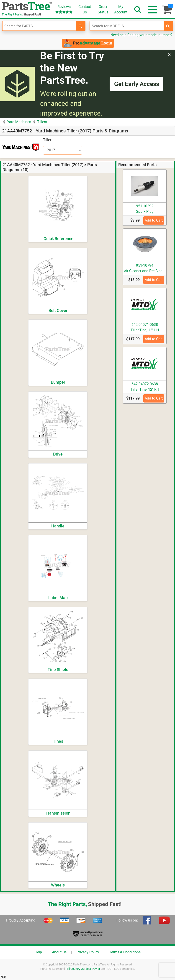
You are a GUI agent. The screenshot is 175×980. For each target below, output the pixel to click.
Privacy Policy (88, 952)
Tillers (42, 122)
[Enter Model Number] (127, 26)
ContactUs (85, 9)
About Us (59, 952)
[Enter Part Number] (39, 26)
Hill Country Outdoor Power (83, 969)
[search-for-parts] (80, 26)
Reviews (64, 9)
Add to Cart (154, 220)
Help (38, 952)
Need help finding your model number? (142, 35)
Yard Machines (19, 122)
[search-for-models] (168, 26)
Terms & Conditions (125, 952)
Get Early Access (137, 84)
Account (121, 9)
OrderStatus (103, 9)
